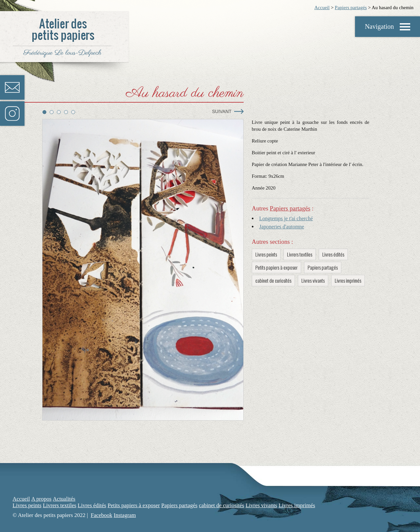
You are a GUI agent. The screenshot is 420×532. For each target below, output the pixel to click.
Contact (12, 87)
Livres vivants (313, 280)
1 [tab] (44, 112)
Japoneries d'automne (282, 227)
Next (239, 111)
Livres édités (333, 254)
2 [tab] (52, 112)
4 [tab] (66, 112)
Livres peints (266, 254)
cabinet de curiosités (273, 280)
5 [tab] (73, 112)
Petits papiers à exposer (276, 267)
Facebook (102, 515)
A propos (41, 499)
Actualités (64, 499)
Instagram (12, 114)
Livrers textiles (300, 254)
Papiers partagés (351, 8)
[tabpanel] (143, 270)
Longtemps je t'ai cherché (286, 218)
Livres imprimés (348, 280)
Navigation (379, 26)
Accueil (322, 8)
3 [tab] (59, 112)
